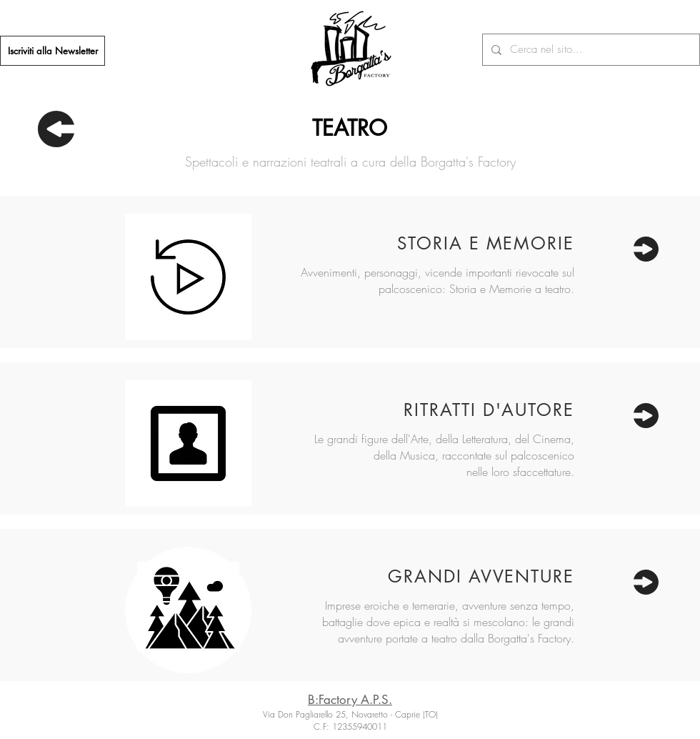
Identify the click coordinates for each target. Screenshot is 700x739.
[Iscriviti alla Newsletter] (52, 51)
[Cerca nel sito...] (590, 50)
